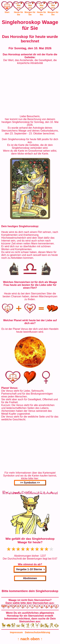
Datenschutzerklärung (37, 632)
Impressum (16, 632)
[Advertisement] (30, 90)
